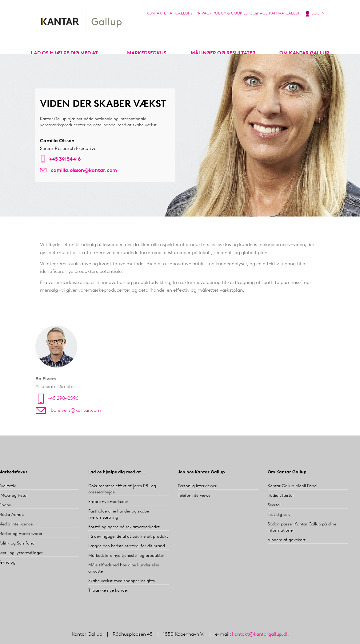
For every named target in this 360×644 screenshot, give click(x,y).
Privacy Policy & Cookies (222, 13)
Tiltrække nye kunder (108, 591)
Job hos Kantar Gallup (276, 13)
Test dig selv (279, 515)
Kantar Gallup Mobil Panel (292, 486)
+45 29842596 (63, 399)
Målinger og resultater (223, 53)
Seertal (274, 505)
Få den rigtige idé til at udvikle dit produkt (128, 537)
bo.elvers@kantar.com (76, 411)
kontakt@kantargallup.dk (260, 634)
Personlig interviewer (197, 486)
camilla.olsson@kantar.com (84, 171)
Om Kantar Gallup (304, 53)
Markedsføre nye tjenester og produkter (126, 556)
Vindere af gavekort (287, 540)
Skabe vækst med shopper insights (122, 581)
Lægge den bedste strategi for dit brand (127, 546)
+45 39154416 (65, 160)
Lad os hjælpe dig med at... (67, 53)
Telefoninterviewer (195, 496)
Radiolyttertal (281, 496)
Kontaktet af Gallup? (170, 13)
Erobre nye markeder (108, 502)
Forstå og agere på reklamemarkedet (124, 527)
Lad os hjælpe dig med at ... (118, 472)
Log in (318, 13)
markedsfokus (147, 53)
